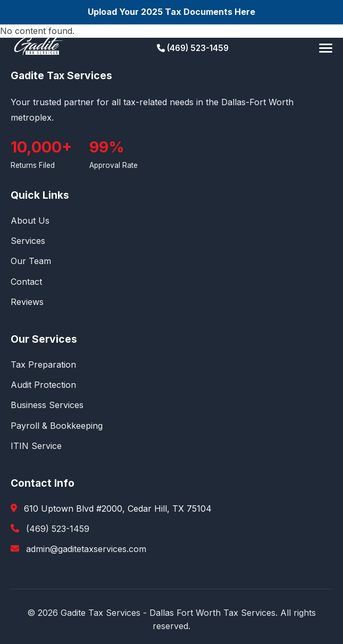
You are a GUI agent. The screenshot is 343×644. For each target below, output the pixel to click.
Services (28, 241)
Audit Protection (43, 385)
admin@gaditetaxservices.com (86, 549)
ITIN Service (36, 446)
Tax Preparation (43, 365)
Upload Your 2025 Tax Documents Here (171, 12)
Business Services (47, 405)
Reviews (27, 302)
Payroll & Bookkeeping (57, 426)
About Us (30, 221)
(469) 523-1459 (193, 48)
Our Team (31, 261)
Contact (26, 282)
